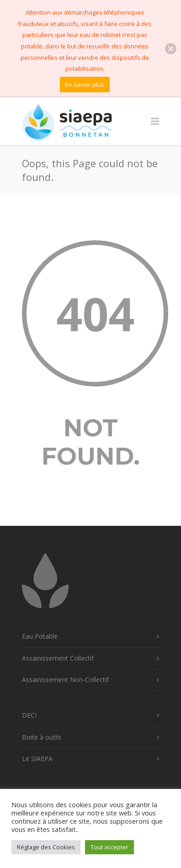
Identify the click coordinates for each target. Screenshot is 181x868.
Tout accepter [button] (109, 847)
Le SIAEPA (37, 759)
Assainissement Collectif (58, 658)
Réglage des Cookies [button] (46, 847)
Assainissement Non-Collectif (65, 680)
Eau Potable (40, 636)
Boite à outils (42, 737)
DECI (29, 715)
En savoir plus (85, 85)
